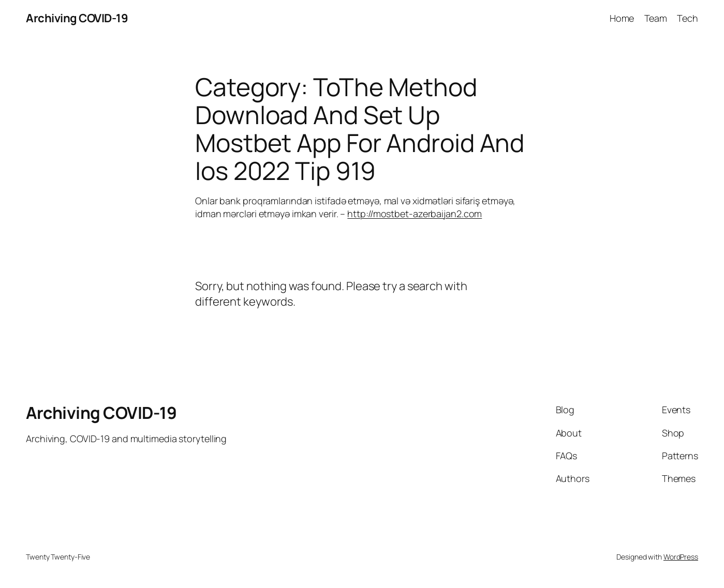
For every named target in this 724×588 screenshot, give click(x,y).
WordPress (681, 557)
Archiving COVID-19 (77, 18)
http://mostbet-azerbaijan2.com (415, 214)
